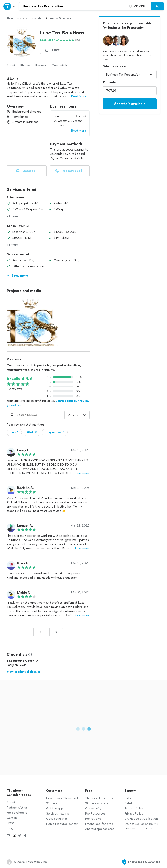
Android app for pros (100, 829)
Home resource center (62, 824)
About (11, 65)
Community (93, 808)
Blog (10, 828)
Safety (129, 803)
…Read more (81, 473)
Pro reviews (93, 819)
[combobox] (73, 6)
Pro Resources (95, 814)
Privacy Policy (134, 814)
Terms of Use (134, 808)
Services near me (58, 814)
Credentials (60, 65)
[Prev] (40, 632)
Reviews (41, 65)
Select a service (114, 66)
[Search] (157, 6)
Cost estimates (57, 819)
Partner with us (17, 808)
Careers (12, 818)
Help (128, 798)
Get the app (55, 808)
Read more (79, 131)
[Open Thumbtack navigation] (10, 6)
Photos (25, 65)
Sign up (51, 803)
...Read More (77, 96)
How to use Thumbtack (62, 798)
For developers (17, 813)
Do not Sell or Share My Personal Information (141, 826)
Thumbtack (14, 18)
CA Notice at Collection (141, 819)
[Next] (56, 632)
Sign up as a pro (96, 803)
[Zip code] (139, 6)
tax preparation (34, 18)
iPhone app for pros (99, 824)
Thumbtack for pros (99, 798)
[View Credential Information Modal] (30, 654)
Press (11, 823)
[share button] (54, 50)
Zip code (109, 82)
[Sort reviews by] (77, 415)
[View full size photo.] (32, 321)
